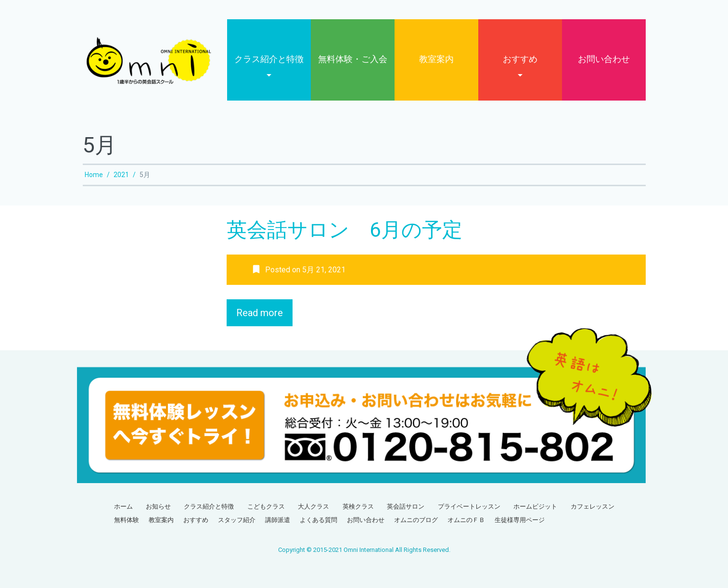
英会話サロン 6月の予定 (345, 230)
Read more (260, 313)
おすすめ (520, 59)
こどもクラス (266, 506)
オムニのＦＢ (466, 520)
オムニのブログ (416, 520)
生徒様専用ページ (520, 520)
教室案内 (436, 59)
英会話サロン (406, 506)
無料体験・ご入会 (353, 59)
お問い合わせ (604, 59)
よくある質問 (319, 520)
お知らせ (158, 506)
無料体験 (127, 520)
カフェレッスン (593, 506)
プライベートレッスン (469, 506)
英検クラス (358, 506)
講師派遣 (278, 520)
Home (94, 175)
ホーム (123, 506)
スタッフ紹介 (237, 520)
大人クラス (313, 506)
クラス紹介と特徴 (269, 59)
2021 (121, 175)
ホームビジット (535, 506)
